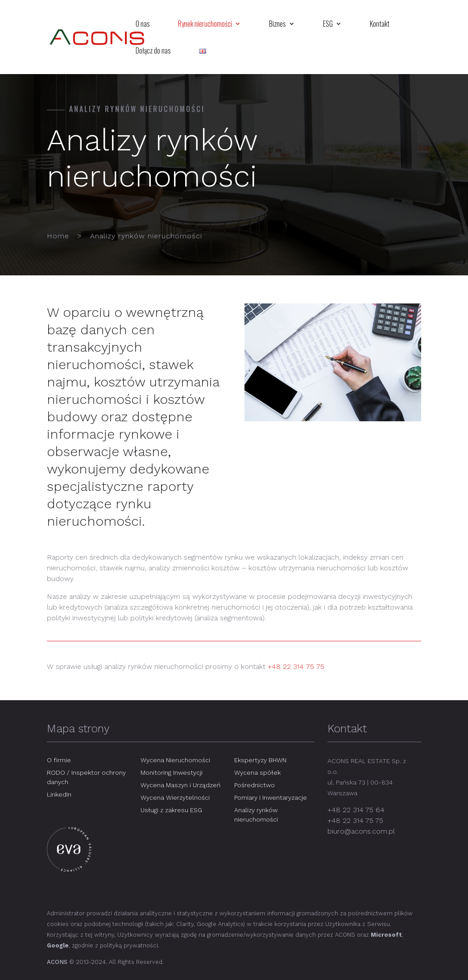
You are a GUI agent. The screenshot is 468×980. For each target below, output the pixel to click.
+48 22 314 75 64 (356, 810)
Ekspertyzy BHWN (260, 760)
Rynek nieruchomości (205, 25)
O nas (143, 25)
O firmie (59, 760)
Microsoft (386, 935)
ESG (328, 25)
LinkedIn (59, 794)
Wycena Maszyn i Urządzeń (180, 785)
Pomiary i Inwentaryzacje (271, 797)
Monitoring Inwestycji (172, 772)
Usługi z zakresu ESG (171, 810)
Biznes (277, 25)
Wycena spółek (257, 772)
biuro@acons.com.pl (361, 831)
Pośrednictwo (255, 785)
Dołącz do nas (153, 52)
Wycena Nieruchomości (175, 760)
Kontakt (380, 25)
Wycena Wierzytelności (175, 797)
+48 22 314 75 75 (296, 666)
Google (58, 945)
